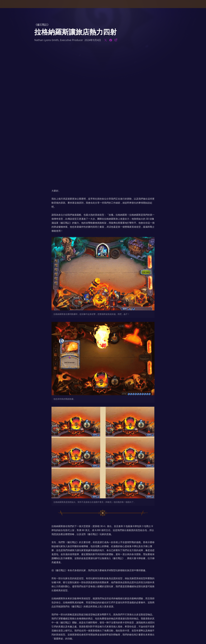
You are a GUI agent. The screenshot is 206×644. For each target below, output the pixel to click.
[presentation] (13, 7)
